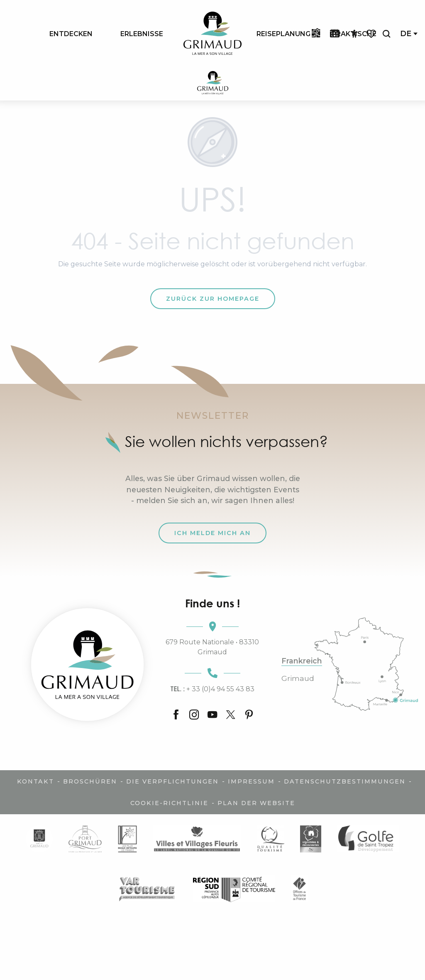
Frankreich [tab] (302, 661)
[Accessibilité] (354, 34)
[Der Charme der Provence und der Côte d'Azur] (213, 84)
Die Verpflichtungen (172, 781)
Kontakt (35, 781)
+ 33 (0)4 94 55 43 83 (212, 689)
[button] (386, 34)
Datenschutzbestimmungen (345, 781)
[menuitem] (71, 34)
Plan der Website (256, 803)
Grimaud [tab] (298, 678)
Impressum (251, 781)
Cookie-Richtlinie (169, 803)
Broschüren (90, 781)
